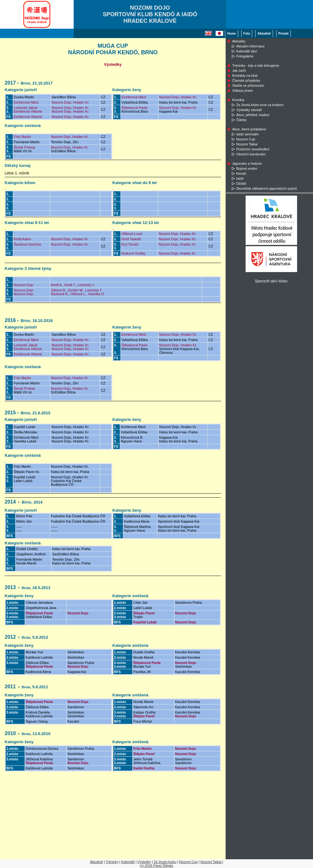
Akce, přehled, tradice (253, 115)
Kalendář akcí (247, 51)
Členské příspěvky (246, 80)
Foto (247, 34)
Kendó (241, 173)
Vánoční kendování (251, 154)
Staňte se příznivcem (248, 85)
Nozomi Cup (246, 139)
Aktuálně (264, 34)
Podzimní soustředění (253, 149)
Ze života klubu (165, 862)
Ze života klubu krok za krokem (260, 105)
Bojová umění (247, 168)
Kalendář (128, 862)
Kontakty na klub (245, 76)
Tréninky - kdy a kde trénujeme (256, 66)
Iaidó (240, 178)
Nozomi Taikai (247, 144)
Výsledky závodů (249, 110)
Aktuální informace (250, 46)
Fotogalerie (245, 56)
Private (284, 34)
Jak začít (239, 71)
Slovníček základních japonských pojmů (267, 188)
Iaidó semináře (247, 134)
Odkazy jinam (243, 90)
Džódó (241, 183)
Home (232, 34)
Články (242, 120)
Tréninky (112, 862)
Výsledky (144, 862)
